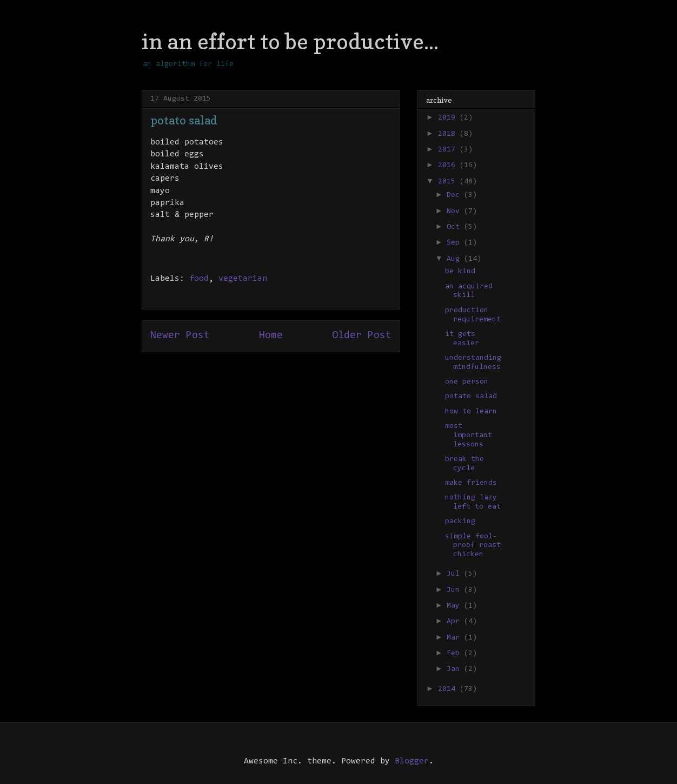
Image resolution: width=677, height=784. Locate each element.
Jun (455, 590)
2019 (449, 118)
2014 (449, 689)
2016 (449, 166)
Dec (455, 195)
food (199, 279)
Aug (455, 259)
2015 (449, 182)
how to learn (471, 412)
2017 (449, 150)
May (455, 606)
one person (467, 382)
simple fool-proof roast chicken (473, 546)
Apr (455, 622)
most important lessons (469, 436)
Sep (455, 243)
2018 (449, 134)
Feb (455, 654)
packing (460, 522)
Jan (455, 669)
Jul (455, 574)
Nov (455, 212)
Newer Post (180, 336)
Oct (455, 227)
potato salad (471, 397)
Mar (455, 638)
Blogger (412, 761)
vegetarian (243, 279)
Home (271, 336)
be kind (460, 272)
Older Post (362, 336)
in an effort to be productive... (290, 41)
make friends (471, 483)
